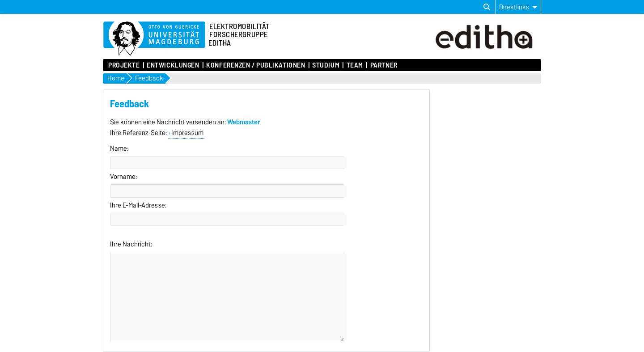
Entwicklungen (173, 65)
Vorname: (123, 177)
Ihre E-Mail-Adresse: (138, 205)
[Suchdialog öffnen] (487, 7)
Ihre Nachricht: (131, 244)
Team (355, 65)
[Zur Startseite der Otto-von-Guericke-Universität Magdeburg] (154, 39)
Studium (326, 65)
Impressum (187, 133)
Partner (384, 65)
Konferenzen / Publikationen (256, 65)
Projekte (124, 65)
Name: (119, 148)
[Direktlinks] (518, 7)
